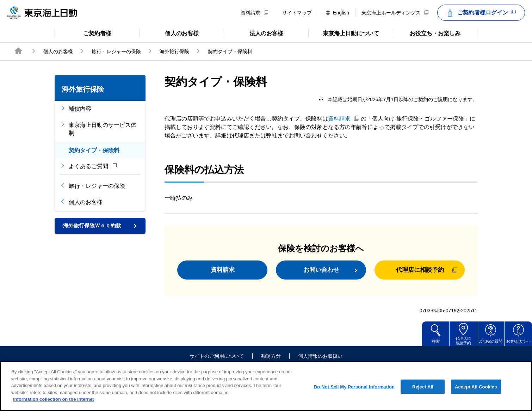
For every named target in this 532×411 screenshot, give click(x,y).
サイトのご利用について (217, 360)
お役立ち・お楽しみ (427, 33)
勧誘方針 (271, 360)
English (338, 13)
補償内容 (80, 109)
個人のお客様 (169, 33)
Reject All (423, 392)
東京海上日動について (344, 33)
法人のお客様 (253, 33)
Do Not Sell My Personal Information (354, 392)
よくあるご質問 (93, 166)
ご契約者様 (83, 33)
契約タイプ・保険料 (94, 150)
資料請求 (254, 13)
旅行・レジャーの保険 (116, 51)
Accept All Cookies (476, 392)
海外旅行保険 (174, 51)
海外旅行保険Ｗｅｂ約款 (94, 226)
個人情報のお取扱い (320, 360)
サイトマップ (297, 13)
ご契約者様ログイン (480, 13)
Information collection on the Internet (54, 405)
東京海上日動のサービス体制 (103, 129)
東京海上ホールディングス (395, 13)
